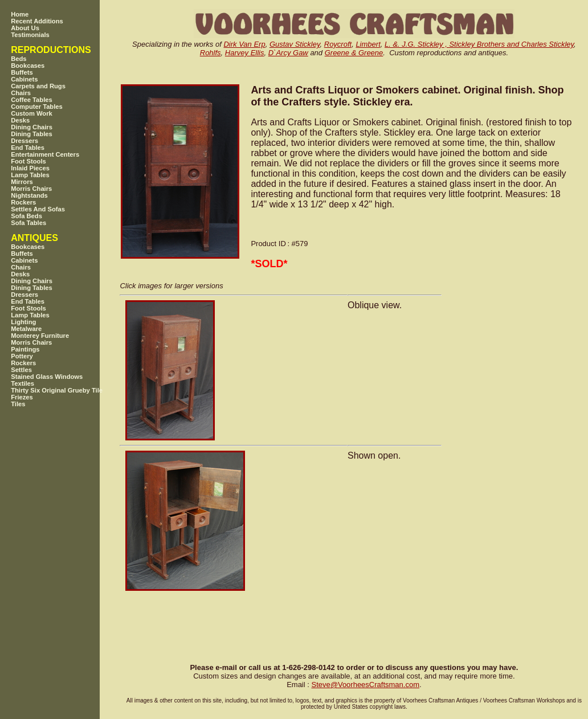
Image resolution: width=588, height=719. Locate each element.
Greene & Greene (354, 53)
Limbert (368, 44)
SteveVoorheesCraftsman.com (365, 685)
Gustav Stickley (295, 44)
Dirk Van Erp (244, 44)
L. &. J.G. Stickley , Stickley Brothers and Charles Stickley (479, 44)
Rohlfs (211, 53)
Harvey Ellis (245, 53)
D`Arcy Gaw (288, 53)
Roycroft (338, 44)
